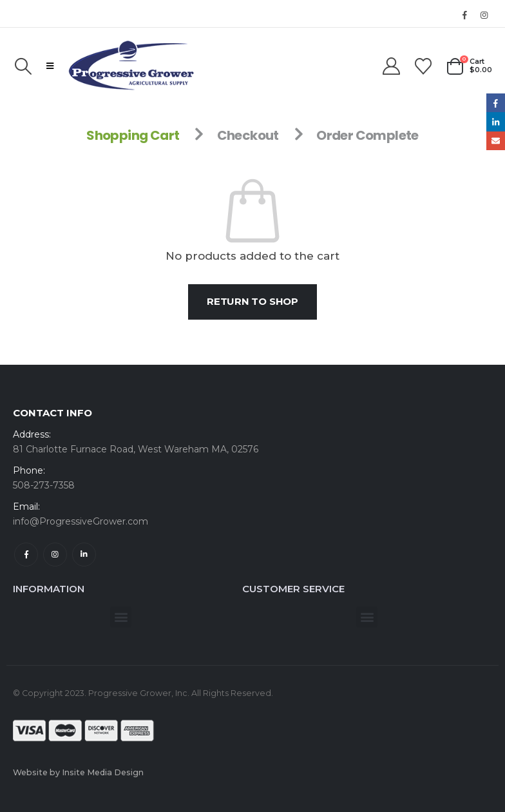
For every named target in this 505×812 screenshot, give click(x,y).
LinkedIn (496, 121)
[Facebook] (464, 15)
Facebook (26, 555)
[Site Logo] (131, 66)
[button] (23, 66)
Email (496, 141)
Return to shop (252, 301)
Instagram (55, 555)
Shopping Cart (133, 135)
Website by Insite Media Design (78, 772)
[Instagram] (484, 15)
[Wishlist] (424, 66)
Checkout (248, 135)
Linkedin (84, 555)
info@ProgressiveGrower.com (81, 521)
